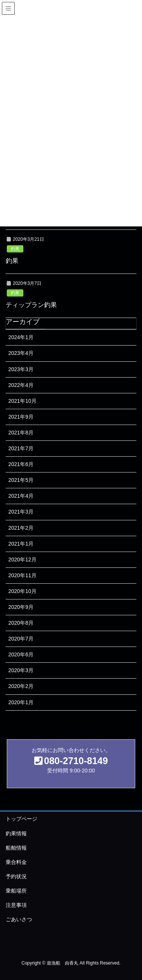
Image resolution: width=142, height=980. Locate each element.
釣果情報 (16, 833)
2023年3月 (21, 369)
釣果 (15, 249)
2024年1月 (21, 337)
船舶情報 (16, 848)
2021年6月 (21, 464)
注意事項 (16, 905)
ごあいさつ (19, 919)
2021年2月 (21, 528)
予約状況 (16, 876)
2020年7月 (21, 639)
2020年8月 (21, 623)
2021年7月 (21, 448)
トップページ (21, 819)
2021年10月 (22, 401)
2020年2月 (21, 686)
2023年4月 (21, 353)
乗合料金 (16, 862)
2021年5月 (21, 480)
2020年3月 (21, 670)
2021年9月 (21, 417)
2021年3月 (21, 512)
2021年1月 (21, 544)
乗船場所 (16, 891)
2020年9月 (21, 607)
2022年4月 (21, 385)
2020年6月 (21, 654)
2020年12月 (22, 560)
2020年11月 (22, 575)
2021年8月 (21, 433)
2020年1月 (21, 702)
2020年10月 (22, 591)
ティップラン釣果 (31, 305)
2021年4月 (21, 496)
